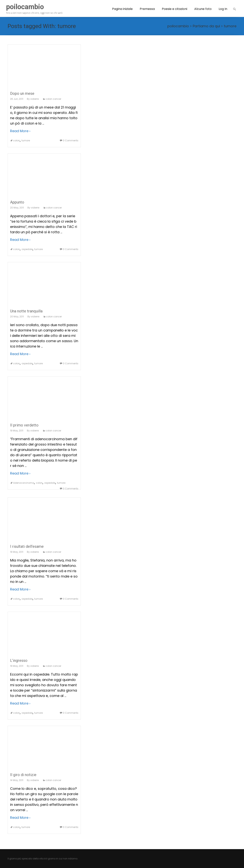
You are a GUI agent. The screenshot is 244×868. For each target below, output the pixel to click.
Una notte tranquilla (26, 311)
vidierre (35, 99)
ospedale (27, 249)
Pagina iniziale (122, 9)
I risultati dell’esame (27, 546)
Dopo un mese (22, 93)
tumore (230, 26)
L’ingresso (19, 660)
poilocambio (178, 26)
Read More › (20, 131)
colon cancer (53, 99)
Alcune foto (203, 9)
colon (16, 140)
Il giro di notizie (23, 775)
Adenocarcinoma (24, 483)
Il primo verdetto (24, 425)
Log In (223, 9)
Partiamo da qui (206, 26)
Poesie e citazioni (175, 9)
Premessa (147, 9)
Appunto (17, 202)
